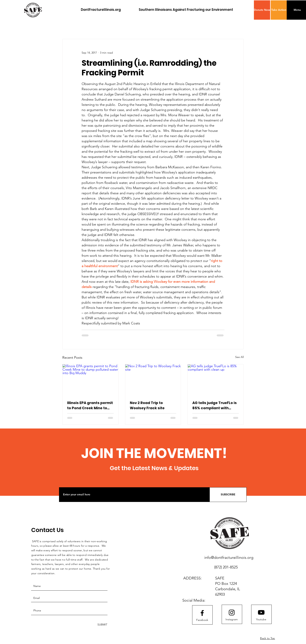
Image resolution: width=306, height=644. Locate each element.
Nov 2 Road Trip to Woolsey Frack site (147, 405)
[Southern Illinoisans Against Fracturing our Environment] (186, 10)
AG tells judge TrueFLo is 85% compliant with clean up (215, 405)
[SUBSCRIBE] (228, 495)
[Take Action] (279, 10)
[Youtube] (261, 620)
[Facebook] (202, 620)
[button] (262, 10)
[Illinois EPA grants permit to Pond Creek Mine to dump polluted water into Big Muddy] (90, 380)
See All (239, 357)
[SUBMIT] (102, 625)
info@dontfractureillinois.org (229, 557)
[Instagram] (232, 620)
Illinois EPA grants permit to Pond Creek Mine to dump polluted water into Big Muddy (90, 405)
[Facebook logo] (202, 613)
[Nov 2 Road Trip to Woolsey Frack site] (153, 380)
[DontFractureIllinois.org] (101, 10)
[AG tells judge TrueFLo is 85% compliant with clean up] (216, 380)
